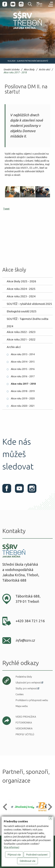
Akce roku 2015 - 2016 (23, 369)
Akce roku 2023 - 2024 (21, 296)
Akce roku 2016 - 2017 (23, 376)
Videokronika (24, 728)
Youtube (13, 4)
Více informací (12, 847)
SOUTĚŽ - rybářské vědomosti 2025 (29, 304)
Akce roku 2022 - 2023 (21, 332)
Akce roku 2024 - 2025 (21, 289)
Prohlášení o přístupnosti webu (32, 700)
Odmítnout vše (27, 861)
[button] (6, 807)
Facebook (5, 4)
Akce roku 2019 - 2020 (23, 398)
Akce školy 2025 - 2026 (21, 281)
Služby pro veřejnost (26, 688)
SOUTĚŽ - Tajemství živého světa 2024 (27, 320)
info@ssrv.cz (25, 640)
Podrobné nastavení (37, 855)
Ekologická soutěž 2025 (22, 311)
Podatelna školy (24, 677)
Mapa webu (22, 706)
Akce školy (29, 70)
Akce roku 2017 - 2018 (15, 72)
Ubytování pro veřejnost (28, 683)
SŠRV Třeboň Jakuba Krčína (21, 30)
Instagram (21, 4)
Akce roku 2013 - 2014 (23, 354)
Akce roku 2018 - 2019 (23, 391)
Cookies (20, 694)
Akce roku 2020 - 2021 (23, 406)
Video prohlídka (26, 717)
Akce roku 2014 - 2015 (23, 362)
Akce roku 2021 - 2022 (21, 339)
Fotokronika (24, 723)
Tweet (6, 209)
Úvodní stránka (11, 70)
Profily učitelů (25, 734)
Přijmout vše (14, 855)
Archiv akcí (44, 70)
